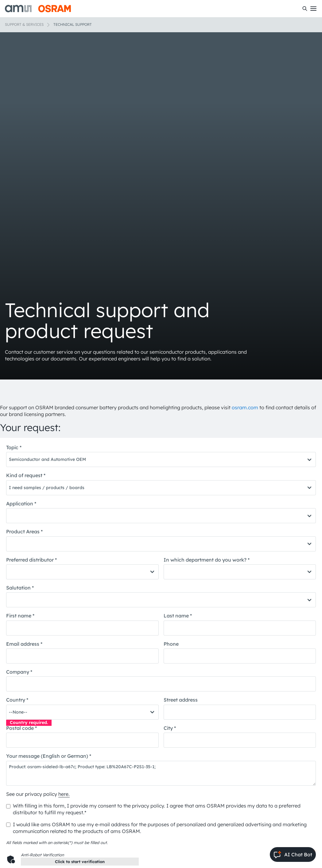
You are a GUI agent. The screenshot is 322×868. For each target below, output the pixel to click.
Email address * (24, 644)
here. (64, 794)
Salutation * (20, 588)
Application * (21, 504)
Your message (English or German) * (49, 756)
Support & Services (24, 24)
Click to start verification (80, 862)
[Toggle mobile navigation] (313, 9)
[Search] (305, 9)
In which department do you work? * (207, 560)
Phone (171, 644)
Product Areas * (24, 531)
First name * (20, 616)
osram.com (245, 407)
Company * (19, 672)
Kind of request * (26, 475)
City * (170, 728)
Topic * (14, 447)
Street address (181, 700)
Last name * (178, 616)
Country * (17, 700)
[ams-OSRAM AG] (38, 9)
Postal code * (21, 728)
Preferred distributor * (31, 560)
